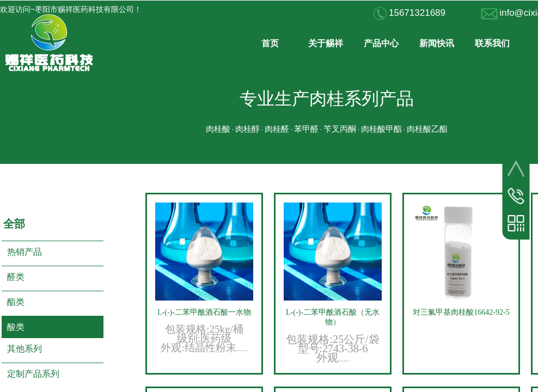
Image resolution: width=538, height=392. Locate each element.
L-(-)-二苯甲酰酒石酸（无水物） (333, 317)
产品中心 (381, 43)
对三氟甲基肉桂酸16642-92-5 (461, 312)
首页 (270, 43)
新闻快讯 (437, 43)
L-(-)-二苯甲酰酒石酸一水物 (204, 312)
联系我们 (492, 43)
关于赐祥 (326, 43)
